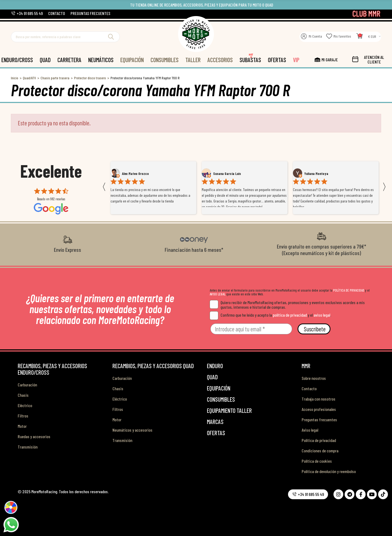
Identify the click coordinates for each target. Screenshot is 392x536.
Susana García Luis (227, 174)
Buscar (111, 37)
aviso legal (322, 315)
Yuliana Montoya (316, 174)
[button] (27, 13)
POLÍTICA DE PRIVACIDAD (349, 290)
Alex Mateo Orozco (135, 174)
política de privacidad (290, 315)
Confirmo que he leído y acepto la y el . (270, 315)
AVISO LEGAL (218, 294)
